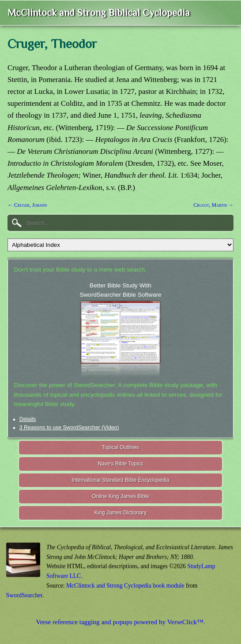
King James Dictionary (120, 513)
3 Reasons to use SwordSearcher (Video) (69, 428)
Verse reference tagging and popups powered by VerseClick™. (120, 622)
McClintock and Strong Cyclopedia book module (125, 586)
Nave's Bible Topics (121, 464)
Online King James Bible (120, 496)
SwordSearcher (24, 595)
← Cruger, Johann (27, 205)
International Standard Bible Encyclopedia (121, 480)
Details (28, 419)
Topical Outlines (120, 447)
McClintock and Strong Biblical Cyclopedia (99, 13)
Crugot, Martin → (213, 205)
